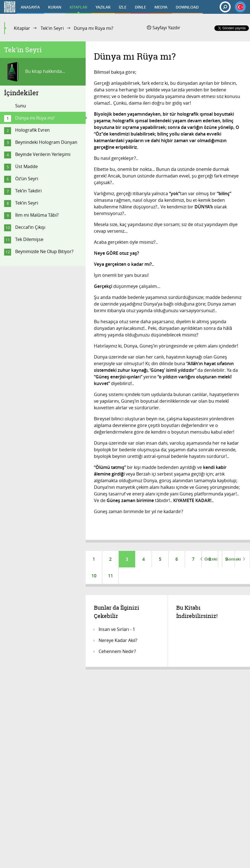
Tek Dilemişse (29, 239)
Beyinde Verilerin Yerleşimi (43, 154)
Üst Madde (27, 166)
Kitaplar (22, 28)
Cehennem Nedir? (117, 651)
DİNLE (140, 7)
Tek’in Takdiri (28, 191)
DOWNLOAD (187, 7)
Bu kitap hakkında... (35, 72)
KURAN (55, 7)
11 (110, 576)
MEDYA (161, 7)
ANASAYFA (30, 7)
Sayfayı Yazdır (164, 28)
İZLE (123, 7)
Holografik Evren (32, 130)
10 (94, 576)
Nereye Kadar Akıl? (118, 640)
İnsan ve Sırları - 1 (117, 629)
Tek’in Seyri (27, 203)
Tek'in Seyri (52, 28)
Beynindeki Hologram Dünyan (46, 142)
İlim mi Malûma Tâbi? (37, 215)
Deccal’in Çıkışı (30, 227)
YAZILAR (103, 7)
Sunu (21, 106)
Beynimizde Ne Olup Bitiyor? (44, 251)
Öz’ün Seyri (27, 179)
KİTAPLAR (78, 7)
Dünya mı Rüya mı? (35, 118)
